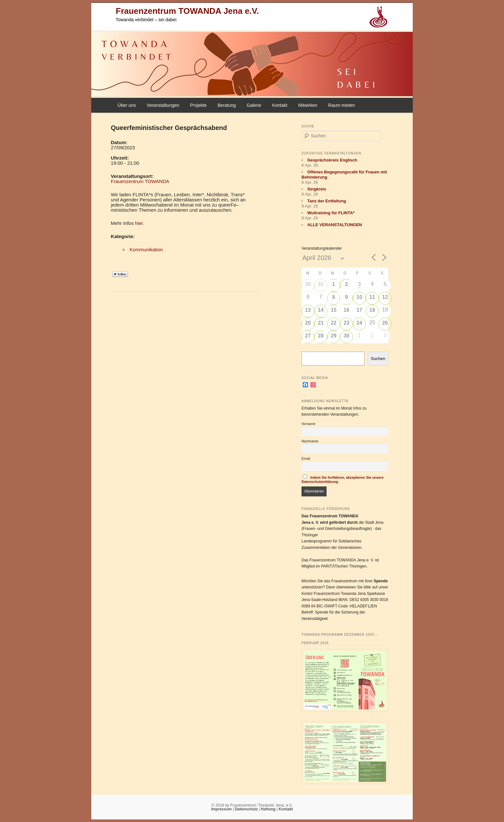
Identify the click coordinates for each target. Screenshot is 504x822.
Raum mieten (342, 105)
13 (308, 310)
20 (308, 323)
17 (359, 310)
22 (334, 323)
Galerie (254, 105)
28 (321, 336)
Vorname (308, 424)
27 (308, 336)
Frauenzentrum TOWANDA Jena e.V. (187, 11)
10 (359, 297)
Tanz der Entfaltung (327, 201)
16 (346, 310)
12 (385, 297)
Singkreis (317, 189)
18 (372, 310)
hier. (139, 223)
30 (308, 284)
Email (306, 458)
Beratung (227, 105)
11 (372, 297)
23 (346, 323)
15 (334, 310)
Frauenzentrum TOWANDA (140, 181)
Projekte (198, 105)
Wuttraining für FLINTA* (331, 213)
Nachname (310, 441)
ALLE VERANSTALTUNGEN (335, 225)
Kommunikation (146, 249)
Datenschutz (247, 809)
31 (321, 284)
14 (321, 310)
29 (334, 336)
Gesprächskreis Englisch (332, 160)
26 (385, 323)
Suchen (378, 359)
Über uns (127, 105)
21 (321, 323)
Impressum (222, 809)
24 (359, 323)
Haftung (269, 809)
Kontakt (280, 105)
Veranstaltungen (163, 105)
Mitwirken (308, 105)
